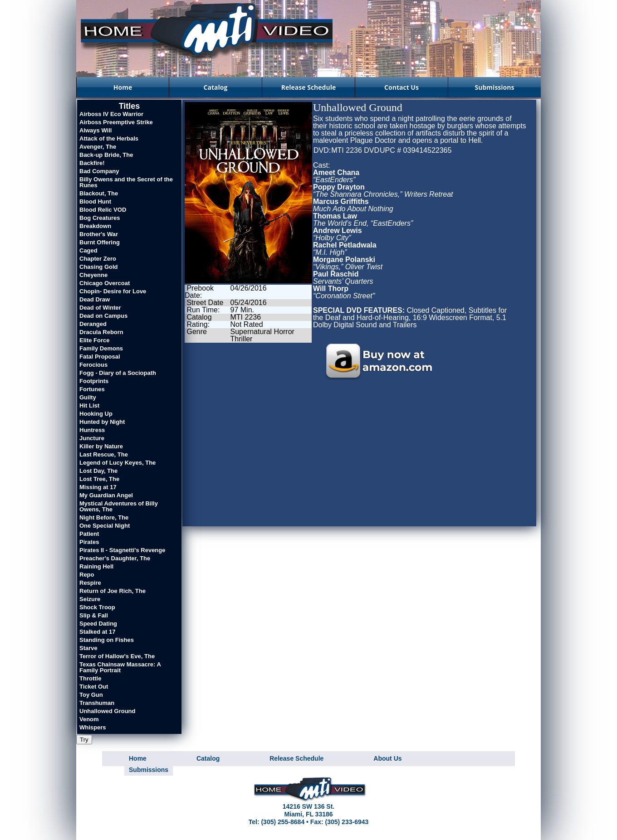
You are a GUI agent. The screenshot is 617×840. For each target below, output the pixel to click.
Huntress (92, 430)
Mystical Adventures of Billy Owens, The (119, 506)
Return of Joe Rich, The (113, 591)
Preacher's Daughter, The (115, 558)
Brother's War (99, 234)
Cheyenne (93, 275)
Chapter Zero (98, 259)
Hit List (89, 405)
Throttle (90, 678)
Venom (89, 719)
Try (84, 740)
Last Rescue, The (104, 454)
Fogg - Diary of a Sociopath (118, 373)
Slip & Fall (94, 615)
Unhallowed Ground (108, 711)
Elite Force (94, 340)
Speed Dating (98, 624)
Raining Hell (96, 566)
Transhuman (97, 703)
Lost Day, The (98, 471)
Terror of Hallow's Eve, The (117, 656)
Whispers (93, 727)
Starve (88, 648)
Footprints (94, 381)
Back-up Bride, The (106, 155)
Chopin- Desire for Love (113, 291)
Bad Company (99, 171)
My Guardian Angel (106, 495)
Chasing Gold (99, 267)
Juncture (92, 438)
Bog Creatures (100, 218)
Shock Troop (97, 607)
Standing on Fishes (107, 640)
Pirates (89, 542)
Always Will (95, 130)
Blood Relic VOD (103, 210)
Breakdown (95, 226)
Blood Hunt (95, 202)
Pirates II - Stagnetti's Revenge (122, 550)
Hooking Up (96, 414)
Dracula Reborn (101, 332)
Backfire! (92, 163)
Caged (88, 250)
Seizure (90, 599)
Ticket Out (94, 687)
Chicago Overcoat (105, 283)
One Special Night (105, 526)
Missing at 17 (98, 487)
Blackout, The (99, 193)
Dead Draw (95, 299)
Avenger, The (98, 147)
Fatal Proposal (100, 357)
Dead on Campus (103, 316)
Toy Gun (91, 695)
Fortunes (92, 389)
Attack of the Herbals (109, 138)
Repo (87, 575)
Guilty (88, 397)
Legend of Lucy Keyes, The (118, 463)
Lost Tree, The (99, 479)
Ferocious (93, 365)
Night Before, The (104, 517)
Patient (89, 534)
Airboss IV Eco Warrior (111, 114)
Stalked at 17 (98, 632)
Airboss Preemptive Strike (116, 122)
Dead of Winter (100, 308)
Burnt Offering (100, 242)
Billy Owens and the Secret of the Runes (126, 182)
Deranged (93, 324)
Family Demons (101, 348)
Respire (90, 583)
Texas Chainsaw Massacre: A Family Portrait (120, 667)
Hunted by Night (102, 422)
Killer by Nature (101, 446)
